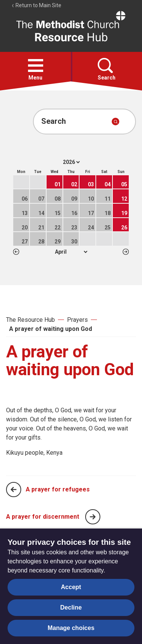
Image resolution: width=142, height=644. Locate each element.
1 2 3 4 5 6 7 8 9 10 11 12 (71, 252)
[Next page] (93, 517)
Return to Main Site (36, 5)
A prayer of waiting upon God (51, 329)
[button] (36, 65)
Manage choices (71, 628)
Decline (71, 607)
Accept (71, 587)
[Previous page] (14, 490)
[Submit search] (115, 122)
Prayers (77, 320)
